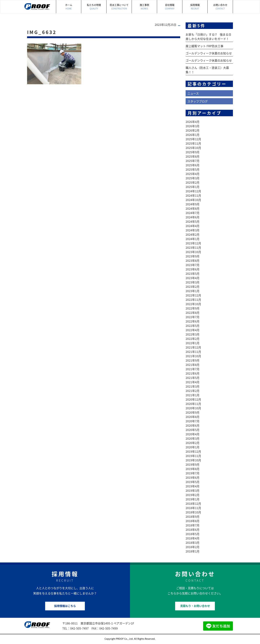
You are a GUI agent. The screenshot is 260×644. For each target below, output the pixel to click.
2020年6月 (193, 425)
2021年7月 (193, 369)
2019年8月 (193, 469)
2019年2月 (193, 495)
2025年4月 (193, 174)
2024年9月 (193, 204)
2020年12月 (193, 399)
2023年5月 (193, 274)
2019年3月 (193, 491)
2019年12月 (193, 451)
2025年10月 (193, 148)
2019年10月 (193, 460)
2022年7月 (193, 317)
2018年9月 (193, 517)
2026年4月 (193, 122)
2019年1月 (193, 499)
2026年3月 (193, 126)
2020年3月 (193, 438)
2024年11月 (193, 195)
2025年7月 (193, 161)
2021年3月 (193, 386)
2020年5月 (193, 430)
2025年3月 (193, 178)
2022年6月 (193, 321)
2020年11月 (193, 404)
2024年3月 (193, 230)
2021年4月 (193, 382)
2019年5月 (193, 482)
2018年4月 (193, 538)
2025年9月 (193, 152)
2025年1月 (193, 187)
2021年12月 (193, 347)
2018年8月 (193, 521)
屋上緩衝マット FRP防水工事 (204, 46)
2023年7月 (193, 265)
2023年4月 (193, 278)
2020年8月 (193, 417)
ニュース (193, 93)
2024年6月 (193, 217)
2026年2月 (193, 130)
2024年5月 (193, 221)
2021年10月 (193, 356)
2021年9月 (193, 360)
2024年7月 (193, 213)
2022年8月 (193, 313)
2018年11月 (193, 508)
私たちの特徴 (94, 7)
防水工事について (119, 7)
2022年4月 (193, 330)
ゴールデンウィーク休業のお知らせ (209, 53)
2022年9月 (193, 308)
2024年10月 (193, 200)
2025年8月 (193, 156)
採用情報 (195, 7)
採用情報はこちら (65, 606)
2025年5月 (193, 169)
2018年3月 (193, 543)
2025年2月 (193, 182)
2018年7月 (193, 525)
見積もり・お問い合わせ (195, 606)
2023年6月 (193, 269)
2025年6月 (193, 165)
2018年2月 (193, 547)
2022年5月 (193, 326)
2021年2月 (193, 391)
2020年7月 (193, 421)
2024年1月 (193, 239)
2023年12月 (193, 243)
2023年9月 (193, 256)
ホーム (69, 7)
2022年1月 (193, 343)
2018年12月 (193, 504)
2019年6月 (193, 477)
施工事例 (144, 7)
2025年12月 (193, 139)
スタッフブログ (198, 101)
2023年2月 (193, 287)
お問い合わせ (220, 7)
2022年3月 (193, 334)
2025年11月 (193, 143)
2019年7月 (193, 473)
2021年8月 (193, 365)
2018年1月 (193, 551)
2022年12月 (193, 295)
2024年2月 (193, 234)
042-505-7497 (79, 628)
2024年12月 (193, 191)
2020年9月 (193, 412)
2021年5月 (193, 378)
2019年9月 (193, 464)
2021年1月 (193, 395)
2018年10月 (193, 512)
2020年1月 (193, 447)
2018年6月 (193, 530)
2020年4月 (193, 434)
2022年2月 (193, 339)
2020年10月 (193, 408)
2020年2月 (193, 443)
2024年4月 (193, 226)
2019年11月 (193, 456)
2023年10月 (193, 252)
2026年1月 (193, 135)
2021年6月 (193, 373)
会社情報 (170, 7)
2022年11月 (193, 300)
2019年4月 (193, 486)
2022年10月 (193, 304)
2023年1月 (193, 291)
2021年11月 (193, 352)
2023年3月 (193, 282)
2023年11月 (193, 248)
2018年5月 (193, 534)
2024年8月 (193, 208)
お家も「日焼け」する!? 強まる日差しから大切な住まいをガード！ (208, 37)
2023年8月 (193, 261)
